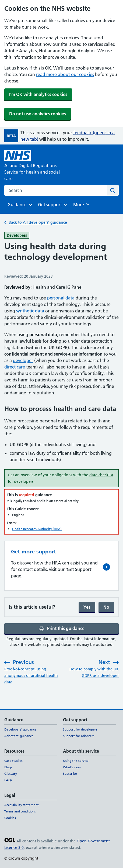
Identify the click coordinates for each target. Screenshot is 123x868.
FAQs (8, 780)
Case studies (13, 761)
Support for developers (80, 729)
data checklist (101, 475)
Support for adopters (79, 736)
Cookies (10, 818)
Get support (50, 206)
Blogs (8, 767)
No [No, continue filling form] (106, 607)
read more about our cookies (65, 74)
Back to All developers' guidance (38, 222)
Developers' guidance (20, 729)
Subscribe (70, 774)
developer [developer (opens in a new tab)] (23, 360)
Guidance (17, 206)
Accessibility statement (22, 805)
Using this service (76, 761)
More (82, 204)
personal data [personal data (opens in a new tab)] (61, 298)
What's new (72, 767)
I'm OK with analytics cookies (38, 94)
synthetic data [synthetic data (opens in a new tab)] (30, 311)
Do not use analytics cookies (38, 114)
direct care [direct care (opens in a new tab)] (15, 367)
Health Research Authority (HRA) (37, 529)
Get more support (34, 552)
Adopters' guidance (19, 736)
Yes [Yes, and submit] (87, 607)
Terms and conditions (20, 811)
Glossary (11, 774)
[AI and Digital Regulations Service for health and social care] (39, 166)
